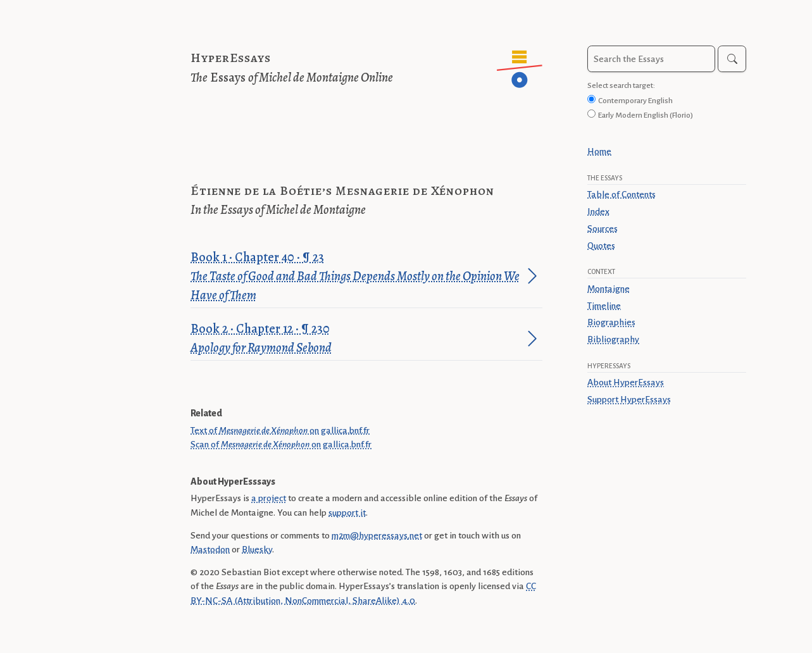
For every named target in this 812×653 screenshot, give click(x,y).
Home (599, 151)
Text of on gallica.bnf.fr (280, 430)
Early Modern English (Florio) (646, 115)
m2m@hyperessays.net (377, 535)
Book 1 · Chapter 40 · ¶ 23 (357, 277)
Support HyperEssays (629, 399)
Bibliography (613, 339)
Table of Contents (621, 194)
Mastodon (210, 549)
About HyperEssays (626, 382)
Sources (603, 228)
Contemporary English (635, 101)
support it (347, 513)
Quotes (601, 246)
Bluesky (257, 549)
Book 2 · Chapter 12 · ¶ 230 (357, 339)
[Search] (732, 59)
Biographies (611, 322)
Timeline (604, 306)
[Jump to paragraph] (532, 276)
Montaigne (609, 289)
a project (269, 498)
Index (598, 211)
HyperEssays (231, 58)
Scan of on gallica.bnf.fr (281, 444)
